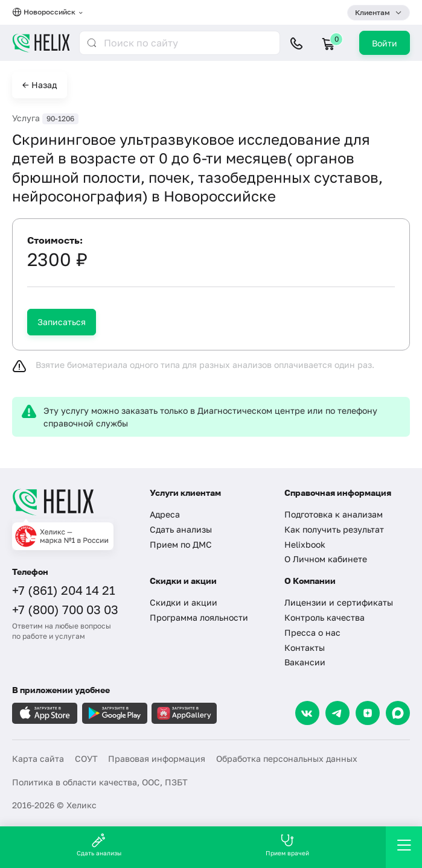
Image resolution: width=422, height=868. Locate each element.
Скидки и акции (184, 602)
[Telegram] (337, 713)
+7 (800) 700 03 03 (65, 609)
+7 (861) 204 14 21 (64, 590)
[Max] (398, 713)
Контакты (305, 648)
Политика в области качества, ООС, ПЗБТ (100, 782)
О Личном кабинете (326, 559)
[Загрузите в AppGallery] (184, 713)
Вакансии (305, 662)
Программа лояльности (199, 617)
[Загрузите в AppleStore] (45, 713)
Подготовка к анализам (334, 514)
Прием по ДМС (181, 544)
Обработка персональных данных (287, 759)
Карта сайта (38, 759)
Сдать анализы (181, 529)
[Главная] (73, 502)
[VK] (307, 713)
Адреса (165, 514)
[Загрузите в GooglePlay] (115, 713)
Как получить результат (334, 529)
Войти (385, 43)
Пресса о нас (312, 632)
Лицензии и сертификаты (339, 602)
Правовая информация (157, 759)
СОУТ (86, 759)
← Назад (40, 85)
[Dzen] (368, 713)
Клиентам (372, 12)
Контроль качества (324, 617)
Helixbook (305, 544)
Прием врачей (287, 845)
